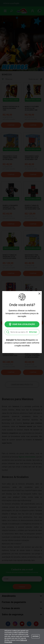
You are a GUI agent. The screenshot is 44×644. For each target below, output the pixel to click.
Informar (33, 332)
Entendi (36, 636)
